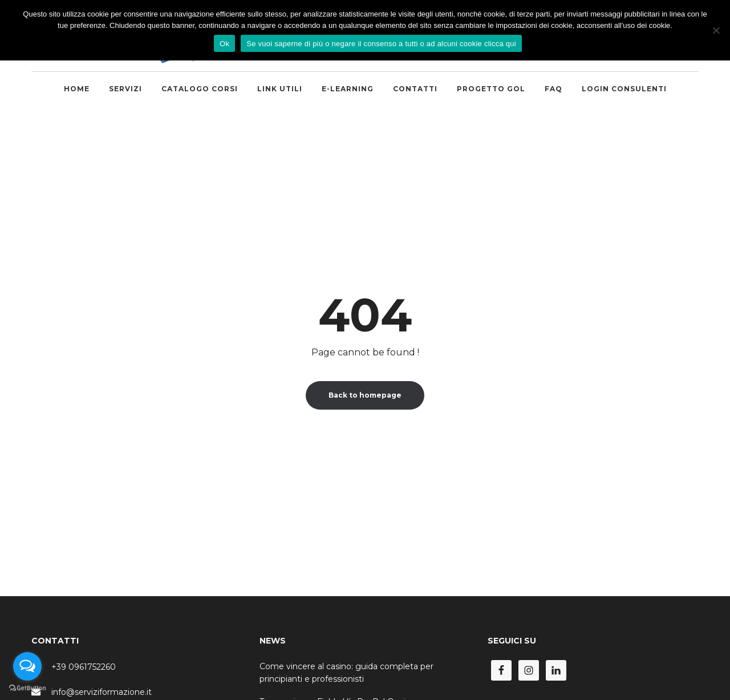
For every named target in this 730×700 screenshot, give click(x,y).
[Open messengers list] (27, 666)
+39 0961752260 (84, 667)
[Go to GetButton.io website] (27, 688)
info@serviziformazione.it (102, 692)
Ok (224, 44)
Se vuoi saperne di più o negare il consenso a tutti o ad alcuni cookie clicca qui (381, 44)
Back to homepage (365, 395)
